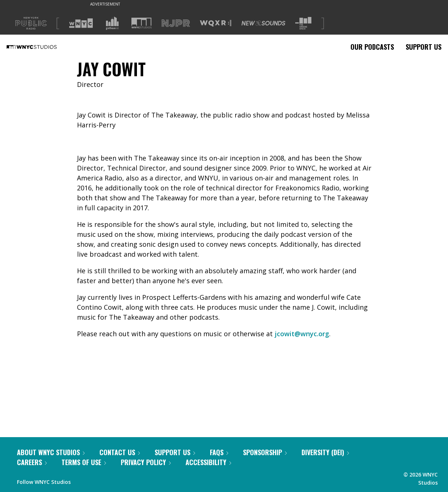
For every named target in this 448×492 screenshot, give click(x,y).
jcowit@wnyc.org (302, 334)
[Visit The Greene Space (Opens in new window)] (303, 23)
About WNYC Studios (51, 452)
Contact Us (120, 452)
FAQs (219, 452)
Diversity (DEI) (325, 452)
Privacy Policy (146, 462)
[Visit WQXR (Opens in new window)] (216, 23)
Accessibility (208, 462)
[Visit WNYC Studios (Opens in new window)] (142, 23)
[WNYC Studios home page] (41, 47)
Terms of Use (84, 462)
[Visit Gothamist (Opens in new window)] (112, 23)
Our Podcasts (372, 47)
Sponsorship (265, 452)
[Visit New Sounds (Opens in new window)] (263, 23)
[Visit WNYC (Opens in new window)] (81, 23)
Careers (32, 462)
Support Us (424, 47)
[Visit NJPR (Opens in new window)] (176, 23)
